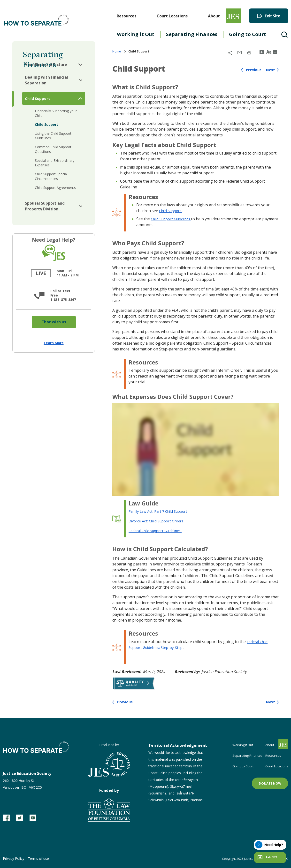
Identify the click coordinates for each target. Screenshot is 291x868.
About (214, 16)
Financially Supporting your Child (56, 113)
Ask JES (267, 858)
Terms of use (38, 859)
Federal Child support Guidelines (158, 531)
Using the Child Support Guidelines (53, 136)
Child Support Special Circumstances (51, 176)
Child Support (46, 124)
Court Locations (172, 16)
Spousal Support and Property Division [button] (45, 206)
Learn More (54, 343)
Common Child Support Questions (53, 149)
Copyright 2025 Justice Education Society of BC (251, 858)
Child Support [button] (38, 98)
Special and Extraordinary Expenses (55, 163)
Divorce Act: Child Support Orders (159, 521)
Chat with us (54, 322)
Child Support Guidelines (174, 219)
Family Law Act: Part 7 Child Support (161, 511)
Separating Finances (192, 34)
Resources (126, 16)
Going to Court (248, 34)
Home (117, 51)
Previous (252, 70)
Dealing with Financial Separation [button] (46, 80)
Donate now (270, 783)
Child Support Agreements (55, 188)
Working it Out (136, 34)
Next (270, 70)
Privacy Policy (14, 859)
